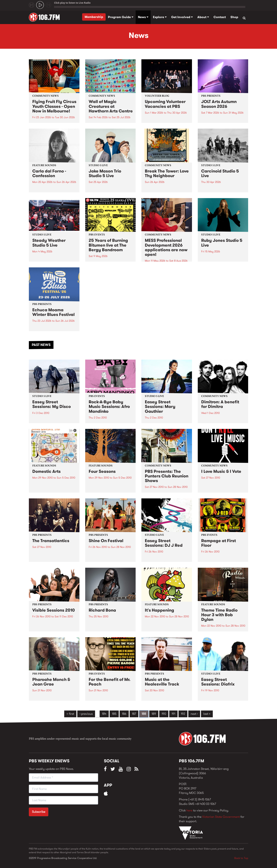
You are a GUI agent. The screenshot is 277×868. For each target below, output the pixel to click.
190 (164, 714)
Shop (234, 17)
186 (124, 714)
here (189, 810)
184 (104, 714)
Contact (220, 17)
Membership (94, 17)
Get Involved (182, 17)
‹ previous (86, 714)
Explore (160, 17)
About (203, 17)
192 (183, 714)
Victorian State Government (221, 817)
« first (70, 714)
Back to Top (241, 858)
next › (194, 714)
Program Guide (121, 17)
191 (173, 714)
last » (207, 714)
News (143, 17)
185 (114, 714)
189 (154, 714)
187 (134, 714)
